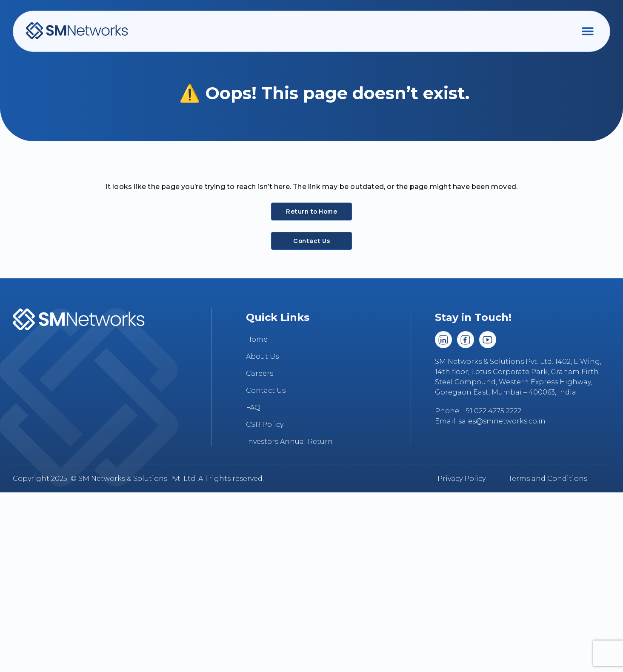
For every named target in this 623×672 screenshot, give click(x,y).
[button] (587, 31)
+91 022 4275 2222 (492, 411)
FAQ (253, 407)
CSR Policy (265, 425)
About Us (262, 356)
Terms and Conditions (548, 479)
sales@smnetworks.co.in (502, 421)
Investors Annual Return (289, 442)
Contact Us (266, 390)
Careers (260, 373)
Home (257, 339)
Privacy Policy (462, 479)
